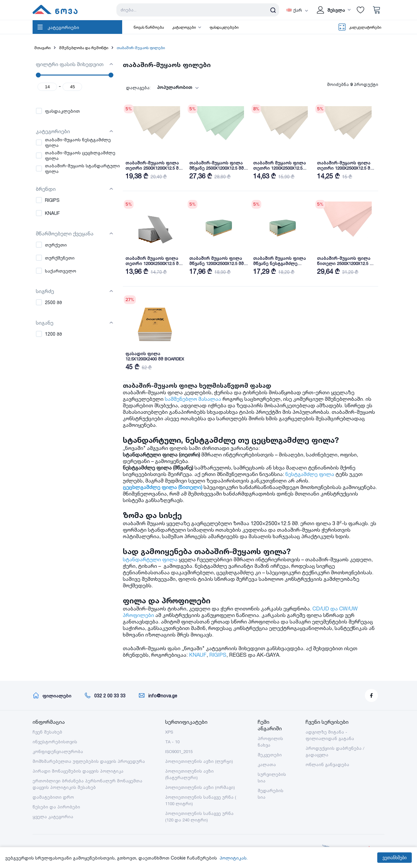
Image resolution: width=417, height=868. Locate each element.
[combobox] (182, 87)
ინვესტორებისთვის (55, 742)
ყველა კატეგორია (53, 817)
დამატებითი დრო (53, 797)
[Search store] (198, 10)
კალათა (267, 764)
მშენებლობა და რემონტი (84, 48)
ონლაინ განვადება (327, 764)
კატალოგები (184, 27)
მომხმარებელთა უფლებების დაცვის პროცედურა (89, 761)
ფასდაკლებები (224, 27)
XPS (169, 732)
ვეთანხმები (395, 858)
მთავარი (42, 48)
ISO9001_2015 (179, 751)
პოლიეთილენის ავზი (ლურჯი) (199, 761)
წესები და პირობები (56, 807)
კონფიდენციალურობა (58, 751)
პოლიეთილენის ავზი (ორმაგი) (200, 787)
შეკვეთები (270, 755)
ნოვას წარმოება (149, 27)
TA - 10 (172, 742)
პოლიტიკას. (234, 858)
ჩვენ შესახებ (47, 732)
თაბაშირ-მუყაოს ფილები (141, 48)
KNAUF (204, 655)
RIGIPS (224, 655)
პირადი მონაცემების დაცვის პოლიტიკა (78, 771)
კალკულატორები (365, 27)
